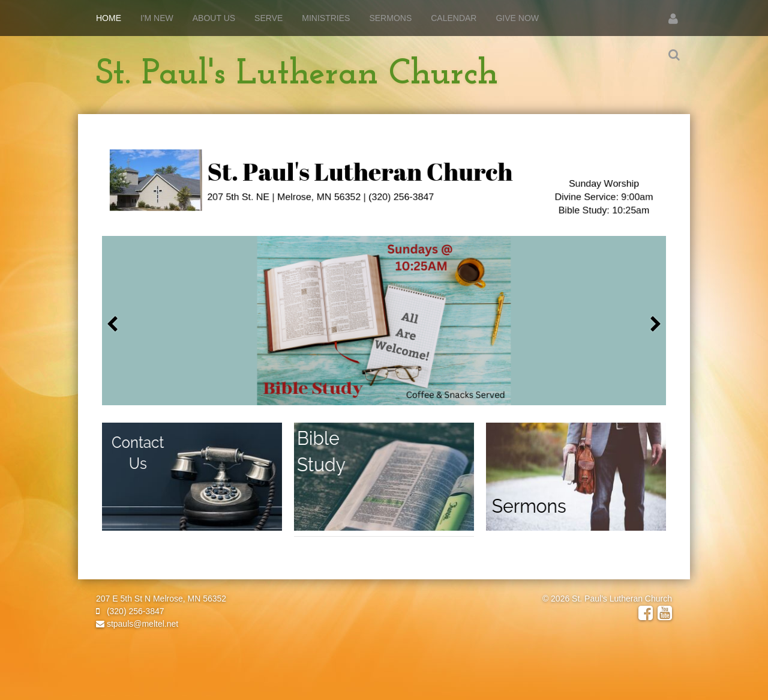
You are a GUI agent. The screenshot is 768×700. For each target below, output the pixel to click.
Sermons (390, 18)
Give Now (517, 18)
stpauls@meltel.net (137, 624)
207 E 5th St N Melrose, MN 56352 (161, 599)
